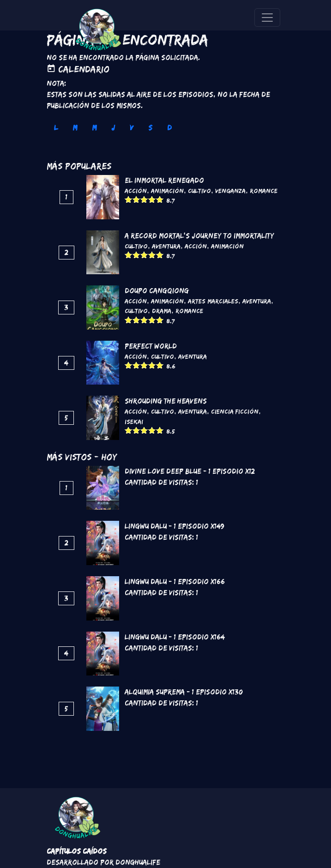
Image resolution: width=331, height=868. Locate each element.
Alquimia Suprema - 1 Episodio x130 (184, 692)
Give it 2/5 (136, 199)
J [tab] (113, 128)
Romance (264, 191)
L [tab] (56, 128)
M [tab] (75, 128)
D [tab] (169, 128)
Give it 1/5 (129, 199)
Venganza (230, 191)
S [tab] (150, 128)
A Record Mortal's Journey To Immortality (199, 236)
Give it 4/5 (152, 199)
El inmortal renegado (164, 180)
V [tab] (132, 128)
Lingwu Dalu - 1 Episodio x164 (175, 637)
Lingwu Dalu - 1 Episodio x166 (175, 582)
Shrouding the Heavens (166, 401)
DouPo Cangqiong (157, 291)
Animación (167, 191)
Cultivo (199, 191)
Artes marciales (213, 301)
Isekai (134, 422)
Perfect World (151, 346)
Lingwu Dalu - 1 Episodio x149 (175, 526)
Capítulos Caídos (77, 851)
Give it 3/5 (144, 199)
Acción (136, 191)
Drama (162, 311)
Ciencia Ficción (235, 411)
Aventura (166, 246)
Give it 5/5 (160, 199)
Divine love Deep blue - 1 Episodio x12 (190, 471)
